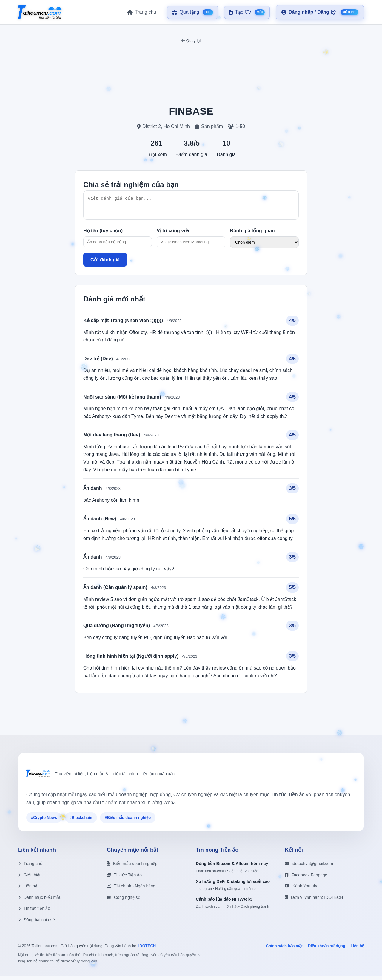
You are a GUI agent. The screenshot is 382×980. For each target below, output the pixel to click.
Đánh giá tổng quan (252, 234)
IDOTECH (147, 949)
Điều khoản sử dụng (327, 949)
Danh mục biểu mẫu (40, 901)
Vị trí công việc (174, 234)
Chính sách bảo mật (284, 949)
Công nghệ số (124, 901)
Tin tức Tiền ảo (124, 879)
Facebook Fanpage (306, 879)
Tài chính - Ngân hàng (131, 890)
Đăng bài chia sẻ (36, 923)
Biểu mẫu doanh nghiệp (132, 867)
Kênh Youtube (302, 890)
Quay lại (191, 41)
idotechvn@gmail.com (309, 867)
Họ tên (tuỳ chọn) (103, 234)
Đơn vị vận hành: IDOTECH (314, 901)
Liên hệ (28, 890)
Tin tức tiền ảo (34, 912)
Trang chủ (30, 867)
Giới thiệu (30, 879)
